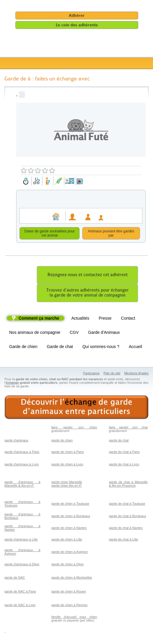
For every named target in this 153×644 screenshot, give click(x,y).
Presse (105, 319)
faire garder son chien (74, 428)
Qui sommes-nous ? (101, 347)
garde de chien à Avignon (70, 553)
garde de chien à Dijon (68, 565)
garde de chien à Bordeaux (71, 517)
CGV (74, 333)
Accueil (135, 347)
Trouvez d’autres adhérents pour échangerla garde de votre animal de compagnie (88, 294)
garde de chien (62, 441)
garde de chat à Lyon (124, 465)
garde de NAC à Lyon (20, 606)
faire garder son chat (128, 428)
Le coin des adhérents (77, 25)
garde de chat (119, 441)
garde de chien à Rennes (69, 606)
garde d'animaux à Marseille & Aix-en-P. (22, 485)
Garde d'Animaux (104, 333)
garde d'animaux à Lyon (22, 465)
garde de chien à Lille (67, 540)
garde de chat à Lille (123, 540)
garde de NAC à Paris (20, 592)
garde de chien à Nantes (69, 529)
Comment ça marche (39, 319)
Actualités (80, 319)
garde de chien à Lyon (67, 465)
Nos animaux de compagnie (35, 333)
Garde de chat (60, 347)
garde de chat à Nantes (126, 529)
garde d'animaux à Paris (22, 453)
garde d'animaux (16, 441)
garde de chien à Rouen (69, 592)
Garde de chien (23, 347)
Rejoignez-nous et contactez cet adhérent (88, 276)
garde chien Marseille (67, 483)
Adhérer (77, 16)
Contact (128, 319)
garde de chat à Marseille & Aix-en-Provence (128, 485)
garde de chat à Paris (124, 453)
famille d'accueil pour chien (74, 618)
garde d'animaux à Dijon (22, 565)
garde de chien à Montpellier (72, 578)
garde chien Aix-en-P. (67, 486)
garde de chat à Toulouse (127, 504)
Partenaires (91, 374)
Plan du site (112, 374)
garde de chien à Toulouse (70, 504)
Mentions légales (136, 374)
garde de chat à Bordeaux (128, 517)
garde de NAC (15, 578)
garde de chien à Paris (68, 453)
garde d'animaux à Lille (21, 540)
